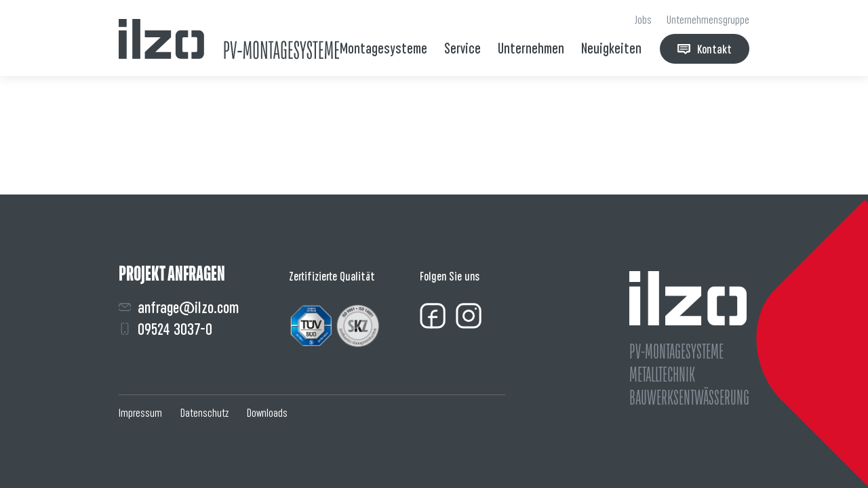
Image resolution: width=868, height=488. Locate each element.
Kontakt (705, 49)
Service (462, 48)
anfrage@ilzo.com (179, 307)
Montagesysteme (383, 48)
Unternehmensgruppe (708, 20)
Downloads (267, 413)
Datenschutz (204, 413)
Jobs (643, 20)
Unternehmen (531, 48)
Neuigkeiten (611, 48)
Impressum (140, 413)
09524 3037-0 (165, 329)
